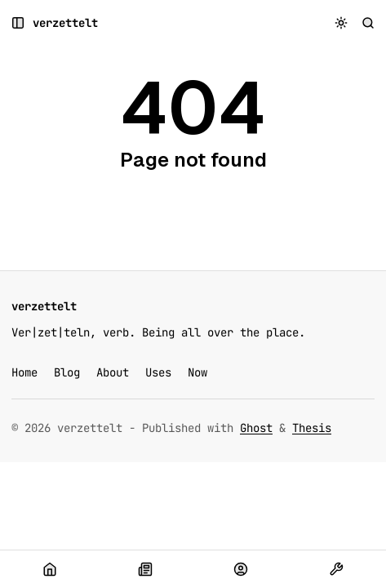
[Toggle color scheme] (342, 23)
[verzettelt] (65, 23)
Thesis (312, 428)
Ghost (256, 428)
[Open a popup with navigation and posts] (18, 23)
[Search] (368, 23)
